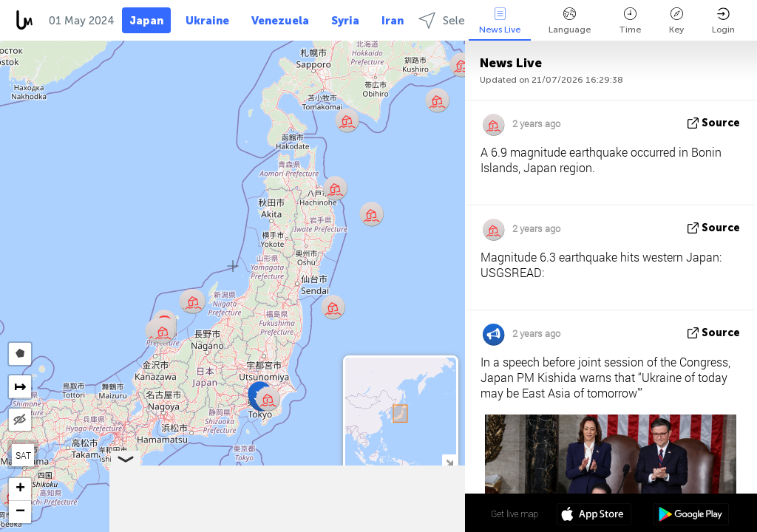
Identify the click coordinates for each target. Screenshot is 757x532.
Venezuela (280, 21)
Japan (146, 21)
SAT (23, 455)
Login (723, 21)
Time (630, 21)
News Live (500, 21)
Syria (345, 21)
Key (676, 21)
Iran (393, 21)
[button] (163, 331)
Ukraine (207, 21)
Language (570, 21)
